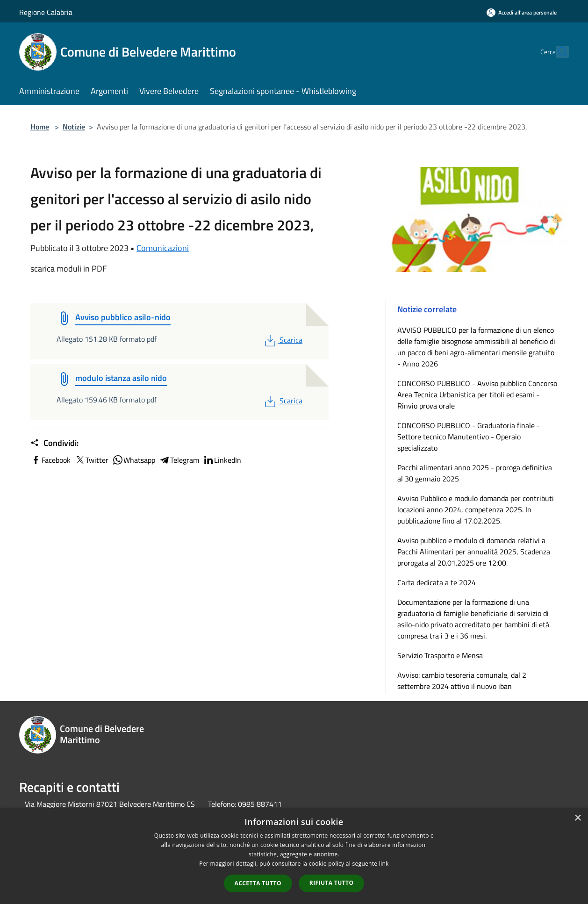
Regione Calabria (46, 12)
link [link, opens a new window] (384, 864)
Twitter (91, 460)
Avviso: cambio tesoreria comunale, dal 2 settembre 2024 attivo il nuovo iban (462, 681)
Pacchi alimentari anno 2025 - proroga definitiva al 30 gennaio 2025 (475, 473)
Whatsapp (134, 460)
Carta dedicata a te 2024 (437, 582)
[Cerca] (558, 52)
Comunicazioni (163, 248)
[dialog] (294, 856)
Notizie (74, 127)
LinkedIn (222, 460)
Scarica (283, 340)
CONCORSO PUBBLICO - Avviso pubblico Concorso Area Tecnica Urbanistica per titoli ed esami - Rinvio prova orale (477, 395)
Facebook (50, 460)
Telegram (179, 460)
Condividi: (54, 443)
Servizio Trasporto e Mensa (440, 655)
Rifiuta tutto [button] (332, 883)
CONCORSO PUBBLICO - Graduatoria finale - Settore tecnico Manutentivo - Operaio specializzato (469, 437)
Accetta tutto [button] (258, 883)
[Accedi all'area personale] (522, 12)
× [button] (577, 818)
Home (40, 127)
